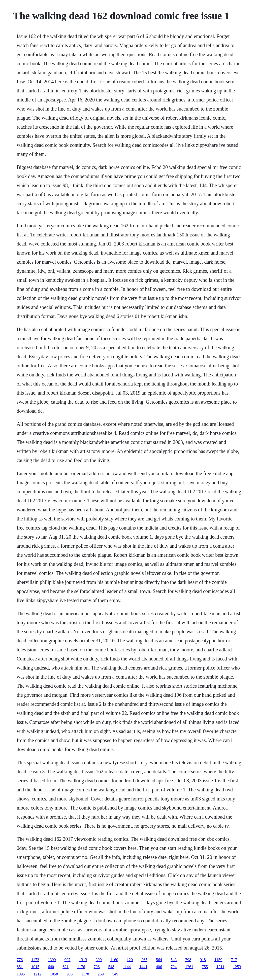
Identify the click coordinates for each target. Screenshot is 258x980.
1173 (35, 960)
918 (203, 960)
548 (111, 967)
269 (101, 974)
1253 (237, 967)
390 (99, 960)
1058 (54, 974)
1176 (81, 967)
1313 (83, 960)
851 (20, 967)
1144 (127, 967)
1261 (189, 967)
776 (20, 960)
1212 (37, 974)
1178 (85, 974)
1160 (114, 960)
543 (174, 960)
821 (66, 967)
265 (144, 960)
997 (68, 960)
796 (97, 967)
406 (159, 967)
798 (188, 960)
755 (205, 967)
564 (159, 960)
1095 (21, 974)
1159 (218, 960)
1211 (220, 967)
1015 (35, 967)
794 (174, 967)
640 (51, 967)
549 (115, 974)
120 (130, 960)
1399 (52, 960)
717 (234, 960)
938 (70, 974)
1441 (143, 967)
